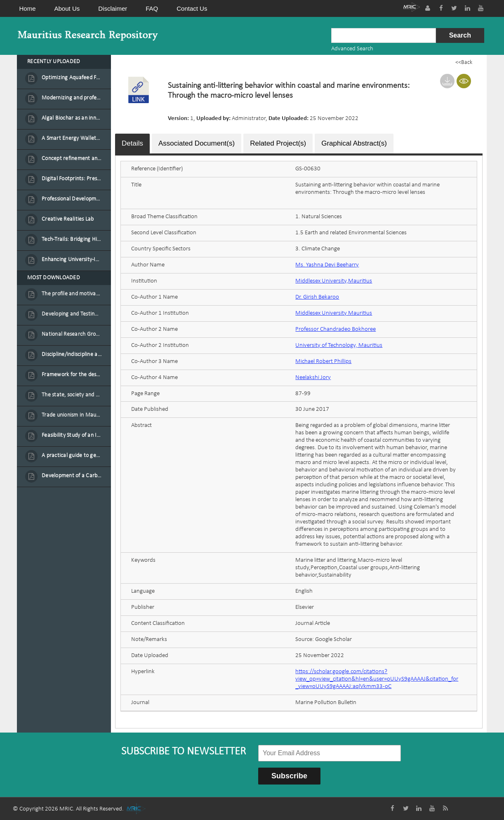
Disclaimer (113, 8)
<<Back (464, 62)
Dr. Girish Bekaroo (317, 296)
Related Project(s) (278, 143)
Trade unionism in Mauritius (72, 415)
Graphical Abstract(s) (354, 143)
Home (28, 8)
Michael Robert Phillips (323, 361)
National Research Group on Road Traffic (72, 334)
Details (132, 143)
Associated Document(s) (197, 143)
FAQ (152, 8)
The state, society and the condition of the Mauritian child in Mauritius (72, 395)
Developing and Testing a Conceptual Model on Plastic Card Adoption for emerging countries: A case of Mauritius (72, 314)
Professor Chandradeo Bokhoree (336, 329)
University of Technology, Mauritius (339, 345)
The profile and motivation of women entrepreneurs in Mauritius (72, 294)
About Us (67, 8)
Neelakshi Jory (313, 377)
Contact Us (192, 8)
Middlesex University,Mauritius (334, 280)
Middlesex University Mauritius (334, 312)
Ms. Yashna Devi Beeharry (327, 264)
